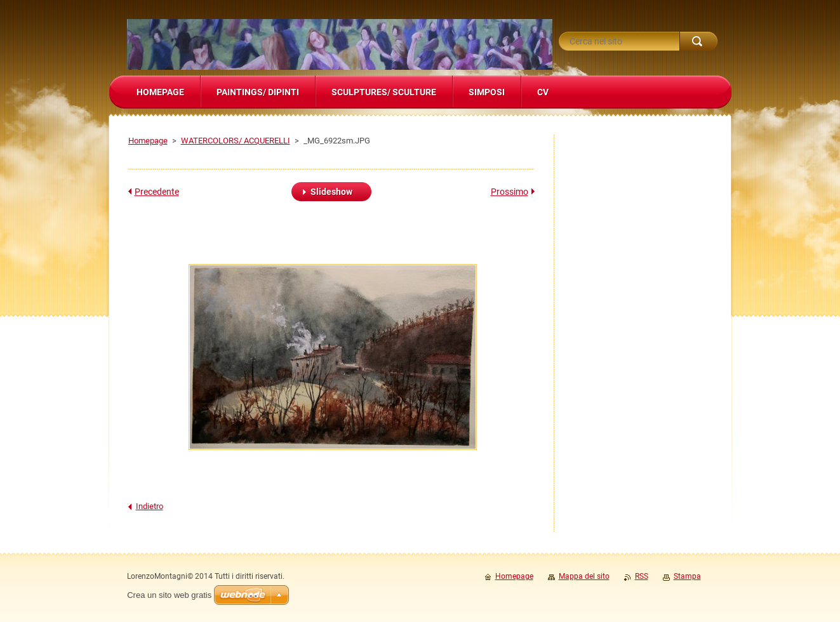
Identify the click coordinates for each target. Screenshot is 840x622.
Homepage (148, 141)
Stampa (687, 576)
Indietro (150, 506)
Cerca (698, 41)
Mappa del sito (584, 576)
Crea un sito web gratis (169, 595)
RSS (642, 576)
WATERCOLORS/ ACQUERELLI (236, 141)
